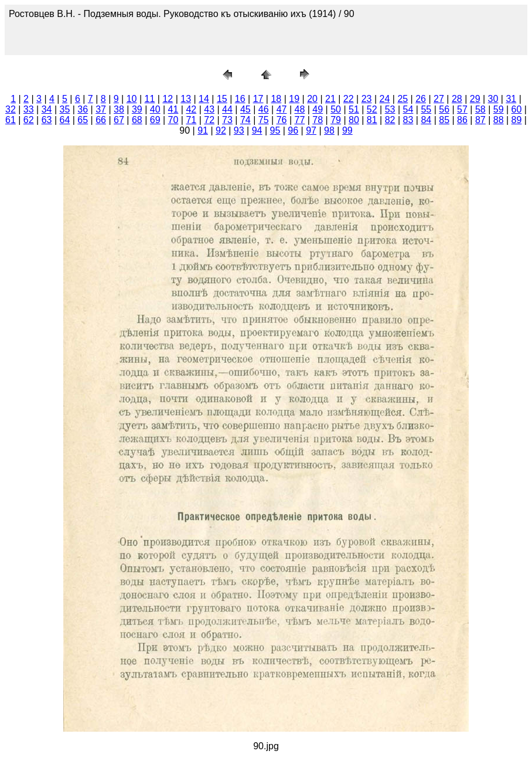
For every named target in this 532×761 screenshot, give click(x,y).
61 (11, 120)
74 (245, 120)
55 (426, 109)
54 (408, 109)
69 (155, 120)
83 (408, 120)
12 (168, 99)
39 (137, 109)
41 (173, 109)
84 (426, 120)
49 (318, 109)
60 (517, 109)
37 (101, 109)
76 (282, 120)
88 (499, 120)
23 (367, 99)
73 (227, 120)
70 (173, 120)
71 (191, 120)
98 (329, 130)
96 (293, 130)
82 (390, 120)
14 (204, 99)
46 (264, 109)
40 (155, 109)
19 (294, 99)
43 (209, 109)
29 (475, 99)
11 (150, 99)
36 (83, 109)
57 (462, 109)
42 (191, 109)
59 (499, 109)
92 (221, 130)
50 (336, 109)
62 (29, 120)
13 (186, 99)
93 (239, 130)
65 (83, 120)
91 (203, 130)
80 (354, 120)
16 (240, 99)
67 (119, 120)
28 (457, 99)
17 (258, 99)
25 (403, 99)
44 (227, 109)
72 (209, 120)
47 (282, 109)
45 (245, 109)
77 (299, 120)
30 (493, 99)
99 (347, 130)
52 (372, 109)
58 (480, 109)
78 (318, 120)
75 (264, 120)
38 (119, 109)
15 (222, 99)
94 (257, 130)
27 (439, 99)
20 (312, 99)
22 (349, 99)
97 (311, 130)
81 (372, 120)
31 (511, 99)
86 (462, 120)
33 (29, 109)
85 (444, 120)
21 (330, 99)
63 (47, 120)
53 (390, 109)
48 (299, 109)
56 (444, 109)
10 (132, 99)
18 (276, 99)
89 (517, 120)
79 (336, 120)
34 (47, 109)
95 (275, 130)
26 (421, 99)
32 (11, 109)
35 (65, 109)
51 (354, 109)
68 (137, 120)
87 (480, 120)
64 (65, 120)
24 (385, 99)
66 (101, 120)
